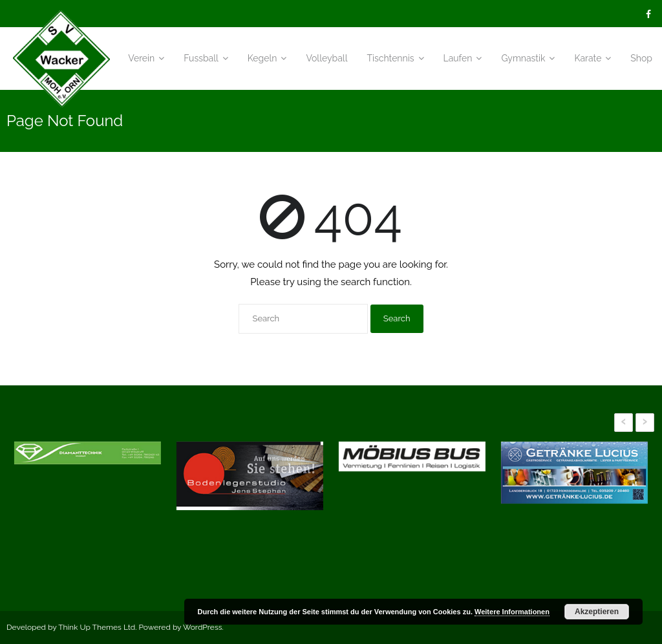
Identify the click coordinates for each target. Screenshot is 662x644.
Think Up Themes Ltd (97, 627)
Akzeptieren (597, 612)
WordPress (203, 627)
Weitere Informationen (512, 612)
